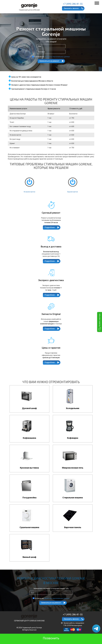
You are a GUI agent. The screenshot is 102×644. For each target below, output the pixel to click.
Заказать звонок (71, 8)
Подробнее (50, 227)
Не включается (29, 183)
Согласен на (51, 57)
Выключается (73, 183)
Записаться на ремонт (49, 61)
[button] (100, 322)
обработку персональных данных (57, 57)
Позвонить (51, 638)
